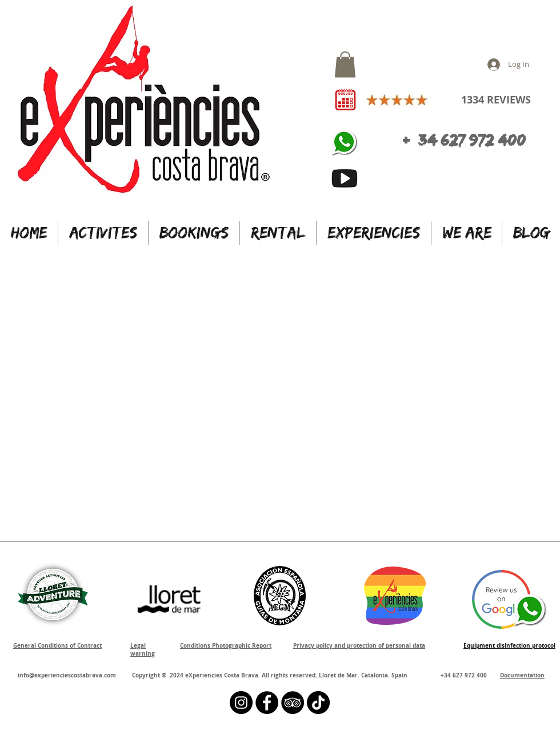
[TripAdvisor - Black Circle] (293, 703)
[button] (345, 64)
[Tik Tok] (318, 703)
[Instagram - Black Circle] (241, 703)
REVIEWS (507, 100)
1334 (473, 100)
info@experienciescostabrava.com (67, 675)
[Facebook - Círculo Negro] (267, 703)
